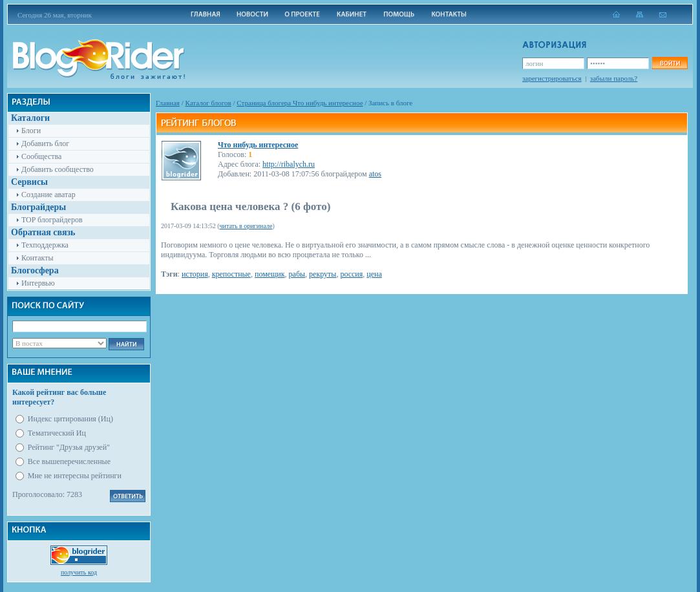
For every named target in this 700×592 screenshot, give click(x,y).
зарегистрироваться (552, 78)
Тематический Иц (57, 433)
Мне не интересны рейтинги (75, 476)
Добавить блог (45, 143)
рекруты (323, 274)
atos (375, 174)
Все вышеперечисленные (69, 461)
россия (351, 274)
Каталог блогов (208, 103)
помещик (270, 274)
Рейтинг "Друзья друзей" (69, 447)
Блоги (31, 131)
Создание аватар (48, 195)
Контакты (37, 258)
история (195, 274)
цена (374, 274)
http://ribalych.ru (289, 164)
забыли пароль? (614, 78)
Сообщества (41, 156)
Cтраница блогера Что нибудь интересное (300, 103)
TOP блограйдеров (52, 220)
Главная (168, 103)
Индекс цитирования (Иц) (70, 419)
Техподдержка (45, 245)
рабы (297, 274)
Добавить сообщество (58, 169)
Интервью (38, 283)
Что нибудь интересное (258, 145)
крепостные (231, 274)
